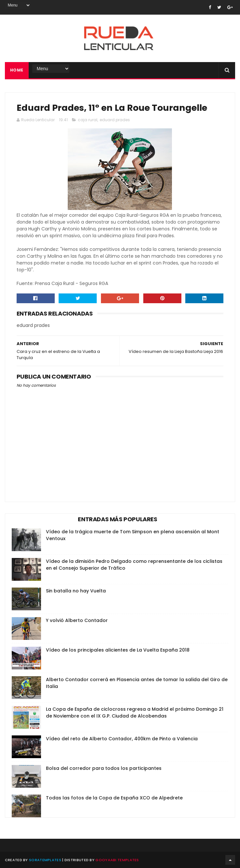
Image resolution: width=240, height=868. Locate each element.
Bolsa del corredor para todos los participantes (104, 768)
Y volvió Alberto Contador (77, 620)
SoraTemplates (45, 860)
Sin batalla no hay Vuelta (76, 591)
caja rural (88, 120)
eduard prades (115, 120)
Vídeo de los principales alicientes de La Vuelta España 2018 (118, 650)
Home (17, 70)
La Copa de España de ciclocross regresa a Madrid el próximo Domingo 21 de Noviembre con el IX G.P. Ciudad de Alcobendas (135, 713)
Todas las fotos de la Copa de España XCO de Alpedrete (114, 798)
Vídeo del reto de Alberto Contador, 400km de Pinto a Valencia (122, 739)
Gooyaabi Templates (117, 860)
